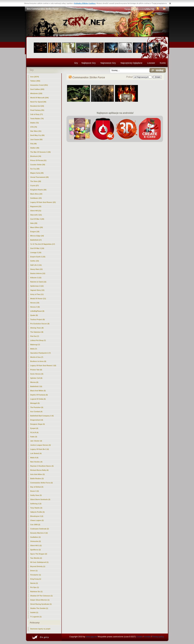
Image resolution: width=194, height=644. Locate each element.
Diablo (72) (34, 123)
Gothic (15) (35, 261)
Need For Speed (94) (38, 102)
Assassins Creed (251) (39, 85)
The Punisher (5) (37, 407)
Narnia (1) (34, 583)
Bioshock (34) (36, 156)
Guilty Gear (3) (36, 495)
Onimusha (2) (36, 541)
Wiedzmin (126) (36, 93)
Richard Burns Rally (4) (39, 470)
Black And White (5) (38, 391)
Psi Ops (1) (35, 587)
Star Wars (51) (36, 131)
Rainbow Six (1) (36, 592)
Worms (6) (34, 382)
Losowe (151, 63)
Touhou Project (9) (37, 319)
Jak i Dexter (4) (36, 441)
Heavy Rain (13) (36, 269)
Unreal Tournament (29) (39, 177)
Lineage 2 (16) (36, 252)
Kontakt (147, 637)
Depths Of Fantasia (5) (39, 395)
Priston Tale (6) (36, 370)
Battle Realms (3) (37, 479)
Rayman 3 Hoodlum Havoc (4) (42, 466)
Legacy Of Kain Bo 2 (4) (39, 449)
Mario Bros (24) (36, 194)
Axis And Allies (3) (37, 474)
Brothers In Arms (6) (38, 361)
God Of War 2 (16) (37, 248)
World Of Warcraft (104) (39, 98)
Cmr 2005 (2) (35, 525)
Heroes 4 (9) (35, 307)
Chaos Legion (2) (37, 520)
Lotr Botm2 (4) (36, 453)
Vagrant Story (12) (37, 290)
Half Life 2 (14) (36, 265)
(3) (41, 483)
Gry (76, 63)
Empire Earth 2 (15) (38, 257)
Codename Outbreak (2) (40, 529)
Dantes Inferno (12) (38, 273)
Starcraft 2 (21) (36, 215)
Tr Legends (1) (36, 617)
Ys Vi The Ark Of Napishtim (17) (43, 244)
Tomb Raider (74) (37, 119)
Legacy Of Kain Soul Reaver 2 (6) (43, 366)
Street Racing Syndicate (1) (41, 604)
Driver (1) (34, 571)
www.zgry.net (91, 637)
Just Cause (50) (36, 139)
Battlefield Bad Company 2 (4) (42, 416)
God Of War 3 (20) (37, 219)
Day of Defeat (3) (37, 487)
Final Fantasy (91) (37, 110)
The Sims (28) (36, 181)
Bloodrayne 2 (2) (37, 516)
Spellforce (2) (36, 550)
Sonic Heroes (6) (37, 374)
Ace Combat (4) (36, 412)
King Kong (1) (36, 579)
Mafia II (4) (34, 458)
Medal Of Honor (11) (38, 299)
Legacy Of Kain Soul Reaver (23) (43, 202)
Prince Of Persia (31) (38, 160)
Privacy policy (158, 637)
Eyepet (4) (34, 428)
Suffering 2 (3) (36, 504)
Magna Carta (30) (37, 173)
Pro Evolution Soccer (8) (40, 324)
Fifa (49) (33, 144)
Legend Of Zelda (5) (38, 399)
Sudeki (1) (34, 612)
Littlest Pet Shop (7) (38, 340)
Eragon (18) (35, 232)
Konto (163, 63)
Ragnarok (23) (36, 206)
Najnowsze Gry (108, 63)
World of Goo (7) (37, 357)
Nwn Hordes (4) (36, 462)
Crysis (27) (34, 186)
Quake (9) (34, 315)
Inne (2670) (35, 77)
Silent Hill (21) (36, 211)
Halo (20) (34, 223)
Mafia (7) (34, 349)
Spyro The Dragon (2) (39, 554)
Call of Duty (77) (37, 114)
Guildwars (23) (36, 198)
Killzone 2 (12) (36, 278)
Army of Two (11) (37, 294)
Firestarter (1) (36, 575)
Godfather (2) (35, 537)
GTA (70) (34, 127)
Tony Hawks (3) (36, 508)
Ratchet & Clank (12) (38, 282)
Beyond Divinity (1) (38, 566)
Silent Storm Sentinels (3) (40, 499)
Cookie (139, 637)
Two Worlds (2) (36, 558)
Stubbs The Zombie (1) (39, 608)
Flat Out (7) (35, 336)
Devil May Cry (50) (37, 135)
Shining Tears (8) (37, 328)
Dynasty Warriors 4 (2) (39, 533)
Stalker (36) (35, 148)
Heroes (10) (35, 303)
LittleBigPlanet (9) (37, 311)
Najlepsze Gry (89, 63)
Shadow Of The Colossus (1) (41, 596)
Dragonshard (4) (37, 420)
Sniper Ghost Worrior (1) (40, 600)
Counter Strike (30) (38, 165)
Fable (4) (34, 437)
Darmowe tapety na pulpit (40, 629)
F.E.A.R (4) (34, 432)
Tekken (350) (35, 81)
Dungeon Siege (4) (38, 424)
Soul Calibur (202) (37, 89)
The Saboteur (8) (37, 332)
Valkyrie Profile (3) (37, 512)
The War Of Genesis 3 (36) (40, 152)
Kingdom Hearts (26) (38, 190)
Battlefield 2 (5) (36, 386)
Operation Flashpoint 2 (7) (40, 353)
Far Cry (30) (35, 169)
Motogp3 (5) (35, 403)
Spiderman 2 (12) (37, 286)
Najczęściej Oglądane (131, 63)
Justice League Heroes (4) (40, 445)
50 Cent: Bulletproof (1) (39, 562)
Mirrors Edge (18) (37, 236)
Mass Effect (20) (37, 227)
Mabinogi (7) (35, 345)
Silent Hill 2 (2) (36, 545)
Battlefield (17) (36, 240)
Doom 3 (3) (35, 491)
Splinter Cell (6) (36, 378)
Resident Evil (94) (37, 106)
